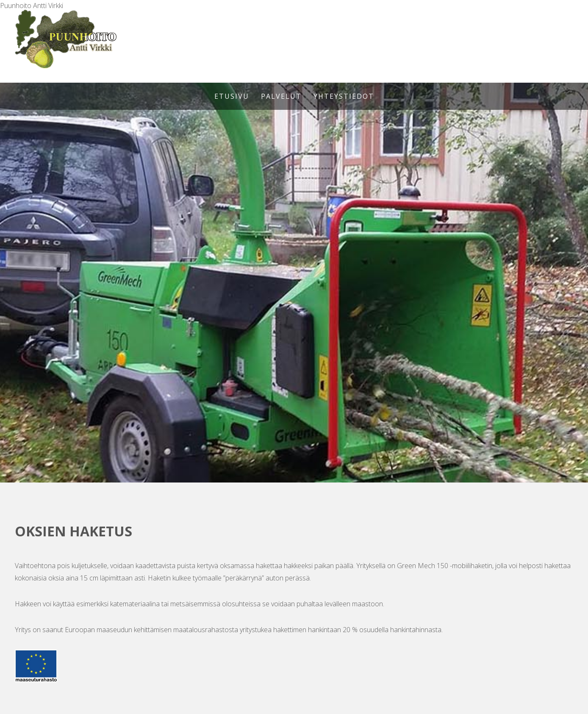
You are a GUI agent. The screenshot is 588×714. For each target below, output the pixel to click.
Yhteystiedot (344, 96)
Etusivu (232, 96)
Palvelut (281, 96)
